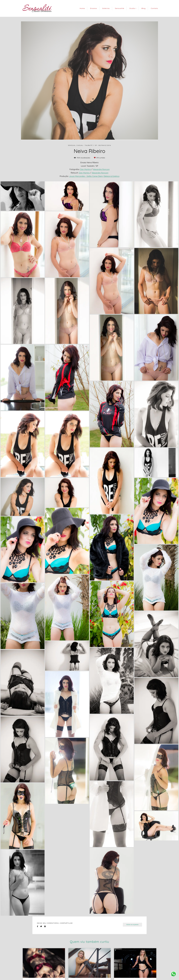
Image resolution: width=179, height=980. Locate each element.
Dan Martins (86, 169)
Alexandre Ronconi (101, 169)
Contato (154, 8)
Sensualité (120, 8)
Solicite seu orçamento (132, 925)
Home (82, 8)
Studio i (133, 8)
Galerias (106, 8)
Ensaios (94, 8)
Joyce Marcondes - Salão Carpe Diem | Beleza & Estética (94, 176)
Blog (144, 8)
